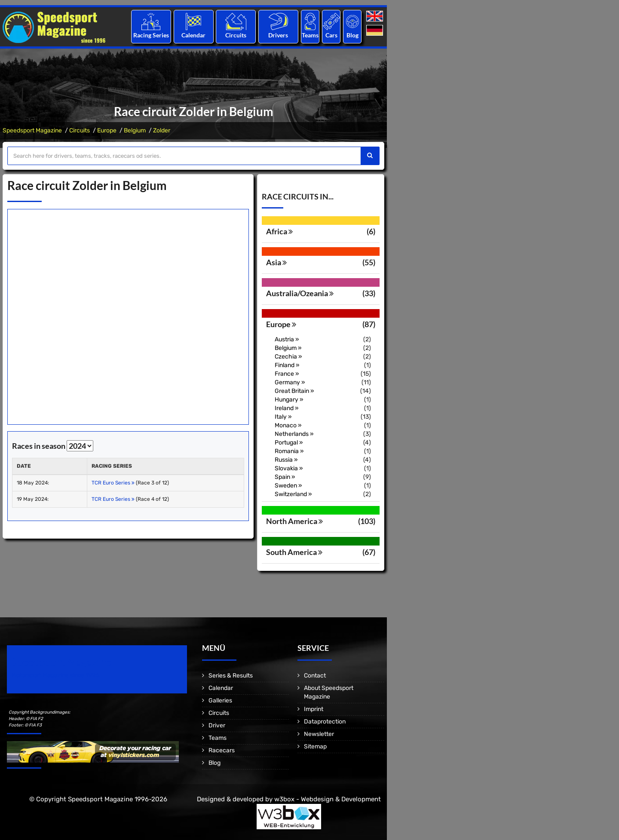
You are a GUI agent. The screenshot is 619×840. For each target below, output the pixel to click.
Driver (217, 725)
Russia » (286, 460)
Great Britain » (294, 391)
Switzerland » (293, 494)
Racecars (222, 750)
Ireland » (287, 408)
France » (287, 374)
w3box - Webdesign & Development (328, 799)
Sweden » (288, 486)
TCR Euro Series (113, 483)
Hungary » (289, 400)
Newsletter (319, 734)
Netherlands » (294, 434)
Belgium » (288, 348)
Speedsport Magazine (32, 130)
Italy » (283, 417)
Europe (107, 130)
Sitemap (315, 746)
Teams (310, 35)
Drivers (278, 35)
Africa (279, 231)
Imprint (314, 709)
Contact (315, 676)
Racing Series (151, 35)
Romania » (289, 451)
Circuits (236, 35)
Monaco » (288, 425)
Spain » (285, 477)
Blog (352, 35)
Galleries (220, 701)
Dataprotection (325, 722)
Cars (331, 35)
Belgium (135, 130)
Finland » (287, 365)
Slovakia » (289, 468)
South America (294, 552)
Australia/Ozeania (300, 293)
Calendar (193, 35)
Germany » (290, 382)
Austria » (287, 339)
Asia (276, 262)
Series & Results (231, 676)
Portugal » (289, 443)
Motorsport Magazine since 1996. (56, 675)
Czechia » (288, 357)
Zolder (162, 130)
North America (294, 521)
